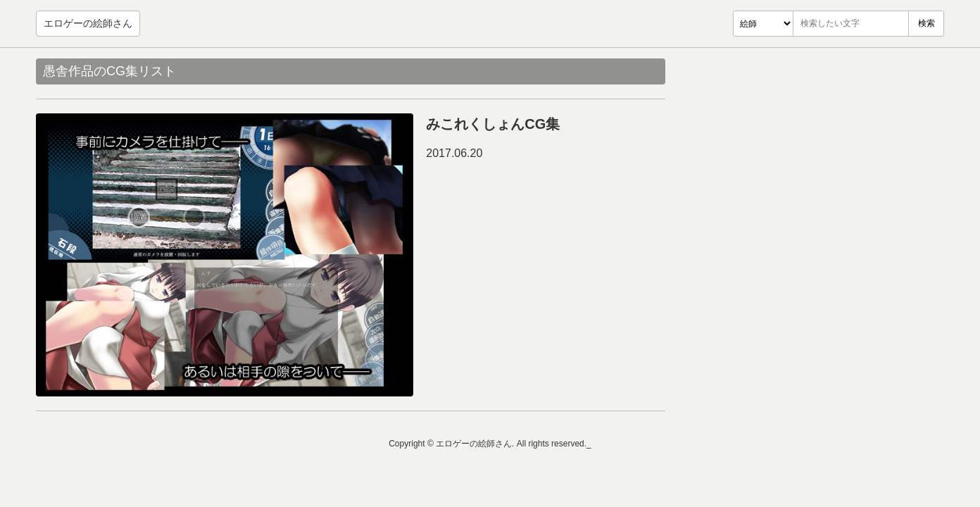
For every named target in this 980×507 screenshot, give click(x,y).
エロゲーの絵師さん (88, 23)
